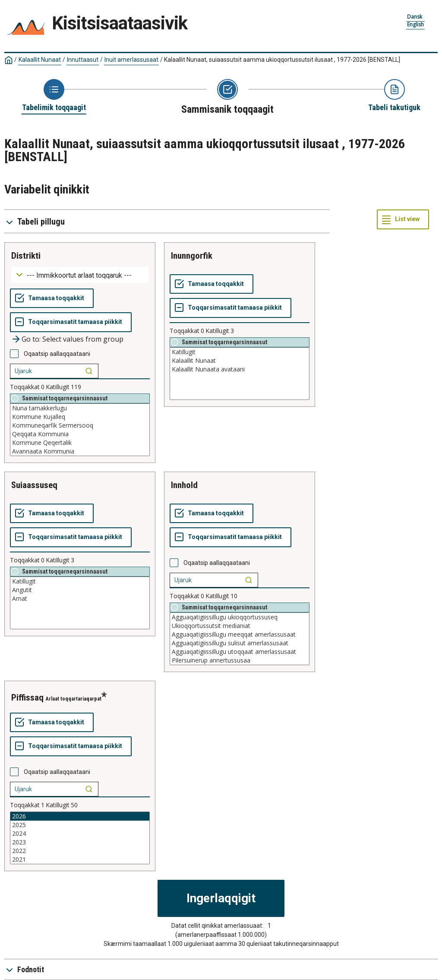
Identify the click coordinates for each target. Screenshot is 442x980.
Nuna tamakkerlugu (80, 408)
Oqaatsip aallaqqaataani (57, 354)
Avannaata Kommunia (80, 451)
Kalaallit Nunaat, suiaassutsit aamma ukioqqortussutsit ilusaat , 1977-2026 (282, 60)
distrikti (26, 256)
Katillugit (240, 352)
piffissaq (27, 698)
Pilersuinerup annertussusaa (240, 660)
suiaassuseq (34, 485)
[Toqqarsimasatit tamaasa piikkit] (71, 322)
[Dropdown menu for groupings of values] (80, 275)
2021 (80, 859)
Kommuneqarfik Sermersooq (80, 425)
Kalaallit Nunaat (40, 60)
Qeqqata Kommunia (80, 434)
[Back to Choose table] (54, 96)
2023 (80, 842)
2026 (80, 816)
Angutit (80, 590)
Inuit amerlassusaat (131, 60)
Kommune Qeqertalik (80, 443)
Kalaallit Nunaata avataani (240, 369)
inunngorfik (192, 256)
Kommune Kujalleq (80, 417)
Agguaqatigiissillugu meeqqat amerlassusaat (240, 634)
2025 (80, 825)
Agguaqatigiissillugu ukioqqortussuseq (240, 617)
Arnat (80, 599)
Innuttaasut (83, 60)
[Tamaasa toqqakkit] (52, 298)
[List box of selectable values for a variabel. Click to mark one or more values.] (80, 430)
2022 (80, 851)
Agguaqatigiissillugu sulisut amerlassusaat (240, 643)
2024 (80, 834)
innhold (184, 485)
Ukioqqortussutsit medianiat (240, 626)
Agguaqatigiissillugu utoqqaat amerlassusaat (240, 652)
